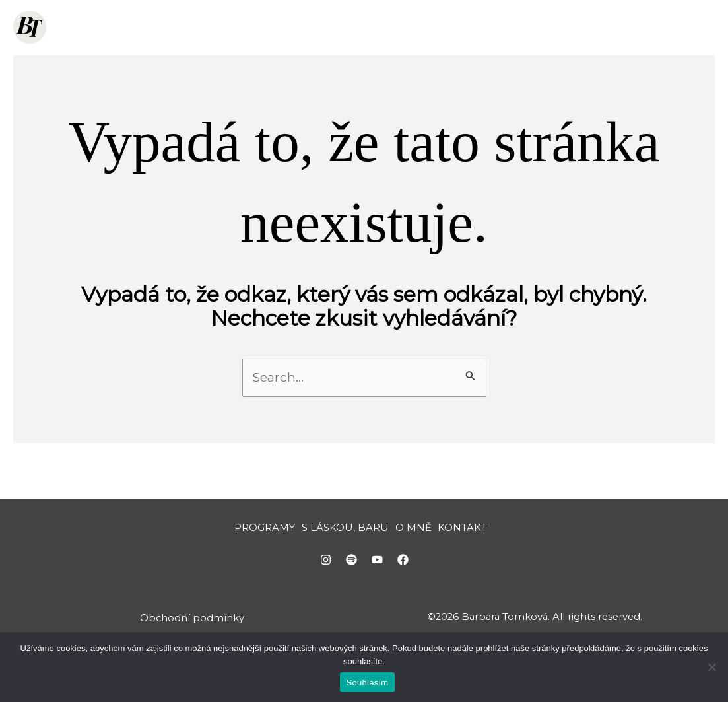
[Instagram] (326, 567)
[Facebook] (403, 567)
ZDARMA (481, 27)
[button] (312, 27)
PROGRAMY (280, 27)
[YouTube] (377, 567)
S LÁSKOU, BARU (384, 27)
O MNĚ (551, 27)
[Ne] (711, 667)
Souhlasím (368, 683)
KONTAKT (617, 27)
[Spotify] (351, 567)
